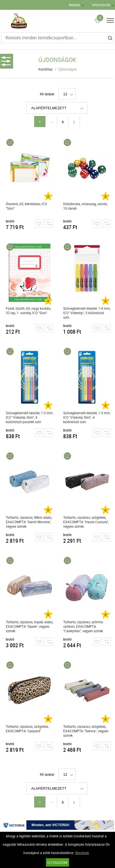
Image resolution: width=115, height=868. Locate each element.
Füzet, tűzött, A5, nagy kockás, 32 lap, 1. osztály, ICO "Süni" (28, 311)
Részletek (82, 853)
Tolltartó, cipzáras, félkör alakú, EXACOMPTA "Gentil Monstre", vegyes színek (29, 522)
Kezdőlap (46, 69)
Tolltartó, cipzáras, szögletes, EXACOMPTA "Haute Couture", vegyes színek (86, 522)
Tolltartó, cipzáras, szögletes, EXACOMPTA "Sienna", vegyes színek (86, 731)
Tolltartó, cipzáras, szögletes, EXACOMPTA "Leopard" (27, 729)
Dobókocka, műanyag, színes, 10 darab (85, 206)
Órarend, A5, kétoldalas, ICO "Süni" (26, 206)
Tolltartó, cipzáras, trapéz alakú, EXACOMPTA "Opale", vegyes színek (30, 626)
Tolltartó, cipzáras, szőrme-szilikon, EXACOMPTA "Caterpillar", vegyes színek (83, 626)
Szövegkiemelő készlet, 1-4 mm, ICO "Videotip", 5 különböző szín (87, 313)
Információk (101, 5)
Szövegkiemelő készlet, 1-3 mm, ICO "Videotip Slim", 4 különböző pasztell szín (30, 417)
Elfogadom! (58, 862)
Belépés (74, 5)
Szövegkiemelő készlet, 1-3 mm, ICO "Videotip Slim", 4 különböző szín (87, 417)
